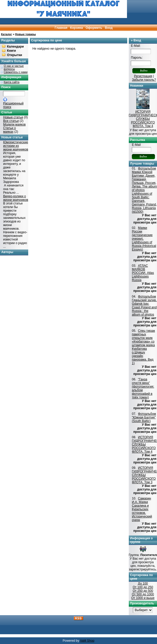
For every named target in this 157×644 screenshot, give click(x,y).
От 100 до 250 (143, 587)
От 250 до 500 (143, 591)
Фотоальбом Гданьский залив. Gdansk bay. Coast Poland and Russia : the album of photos (144, 306)
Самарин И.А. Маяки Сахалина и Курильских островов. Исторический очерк (142, 509)
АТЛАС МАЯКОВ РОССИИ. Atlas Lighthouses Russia (143, 273)
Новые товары (26, 34)
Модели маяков (14, 124)
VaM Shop (87, 641)
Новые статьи (13, 117)
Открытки (14, 55)
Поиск (6, 87)
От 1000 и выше (143, 598)
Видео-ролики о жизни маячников (16, 198)
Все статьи (11, 121)
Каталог (7, 34)
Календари (15, 47)
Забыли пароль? (144, 80)
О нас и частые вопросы (14, 67)
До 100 (143, 584)
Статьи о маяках (9, 130)
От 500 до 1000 (143, 594)
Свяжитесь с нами (16, 72)
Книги (11, 51)
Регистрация (143, 76)
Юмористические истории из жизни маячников (16, 146)
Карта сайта (11, 82)
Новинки (137, 86)
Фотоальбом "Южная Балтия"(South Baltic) (144, 417)
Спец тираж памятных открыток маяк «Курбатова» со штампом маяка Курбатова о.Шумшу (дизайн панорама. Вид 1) (143, 347)
